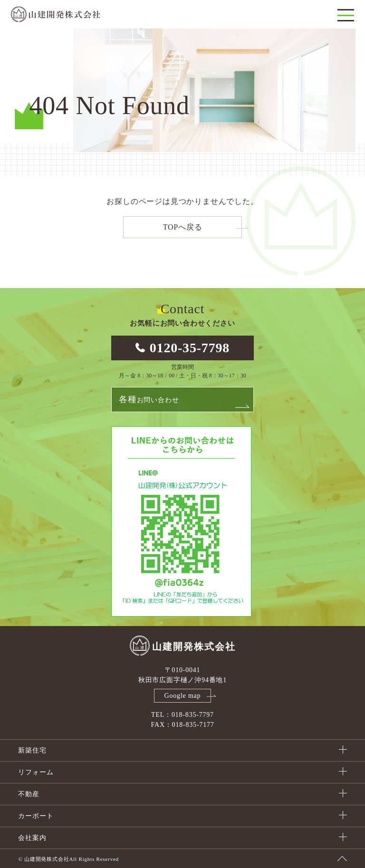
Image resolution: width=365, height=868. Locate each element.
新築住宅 (32, 750)
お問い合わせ (149, 399)
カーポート (36, 816)
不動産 (29, 794)
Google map (183, 696)
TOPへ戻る (183, 227)
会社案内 (32, 838)
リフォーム (36, 772)
